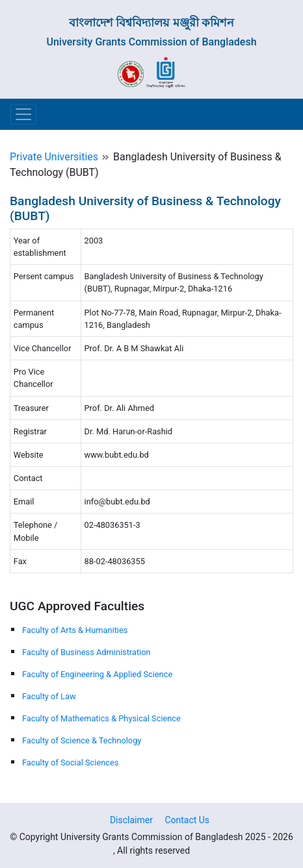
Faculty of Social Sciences (70, 763)
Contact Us (187, 820)
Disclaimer (131, 820)
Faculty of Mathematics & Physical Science (101, 718)
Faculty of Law (49, 696)
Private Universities (54, 157)
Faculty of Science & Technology (82, 740)
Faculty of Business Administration (86, 652)
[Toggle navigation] (23, 114)
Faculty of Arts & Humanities (75, 630)
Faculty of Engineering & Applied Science (97, 674)
